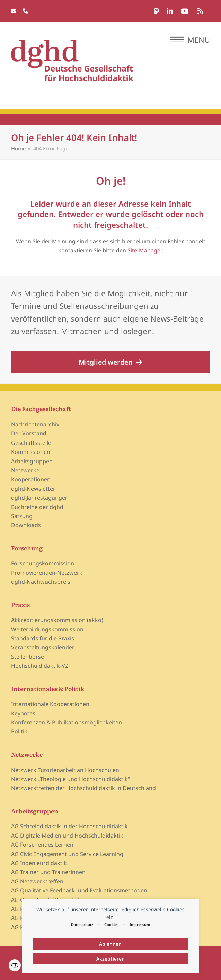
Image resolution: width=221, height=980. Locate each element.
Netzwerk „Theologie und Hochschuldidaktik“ (70, 779)
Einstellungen (15, 965)
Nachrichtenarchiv (35, 424)
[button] (190, 40)
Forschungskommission (43, 563)
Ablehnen (110, 944)
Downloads (26, 525)
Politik (19, 731)
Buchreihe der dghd (37, 507)
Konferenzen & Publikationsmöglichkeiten (67, 722)
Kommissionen (31, 452)
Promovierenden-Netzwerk (47, 573)
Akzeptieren (110, 959)
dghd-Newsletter (33, 489)
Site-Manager (145, 250)
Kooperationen (31, 479)
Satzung (22, 516)
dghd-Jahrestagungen (40, 498)
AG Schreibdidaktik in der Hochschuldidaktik (69, 826)
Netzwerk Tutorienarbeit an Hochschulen (65, 770)
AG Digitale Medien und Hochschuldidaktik (67, 836)
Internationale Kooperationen (50, 704)
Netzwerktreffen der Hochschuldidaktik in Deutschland (83, 788)
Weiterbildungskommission (47, 629)
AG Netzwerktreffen (37, 881)
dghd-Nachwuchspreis (41, 582)
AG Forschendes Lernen (42, 845)
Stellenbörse (28, 657)
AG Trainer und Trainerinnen (48, 872)
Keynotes (23, 713)
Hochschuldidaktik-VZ (40, 666)
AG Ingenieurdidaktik (39, 863)
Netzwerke (25, 470)
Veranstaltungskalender (43, 647)
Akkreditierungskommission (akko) (57, 620)
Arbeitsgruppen (32, 461)
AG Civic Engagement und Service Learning (67, 854)
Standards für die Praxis (43, 638)
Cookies (111, 925)
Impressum (140, 925)
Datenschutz (82, 925)
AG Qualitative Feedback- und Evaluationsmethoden (79, 890)
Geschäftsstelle (31, 443)
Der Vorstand (29, 433)
